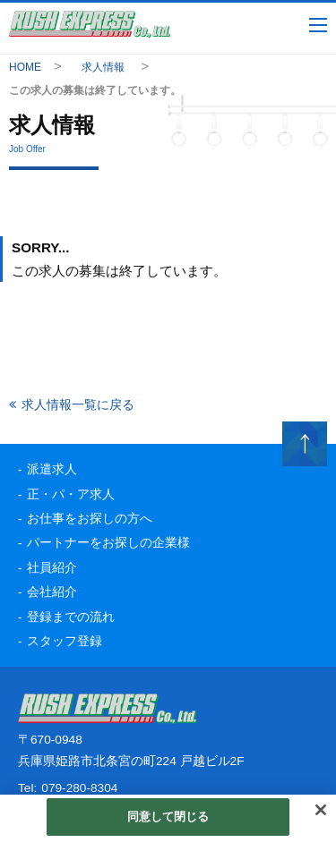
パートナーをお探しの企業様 (108, 543)
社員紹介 (52, 568)
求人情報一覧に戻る (78, 404)
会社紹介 (52, 592)
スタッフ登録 (65, 641)
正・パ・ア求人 (71, 494)
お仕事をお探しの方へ (90, 519)
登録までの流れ (71, 617)
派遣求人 (52, 469)
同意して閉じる (168, 817)
